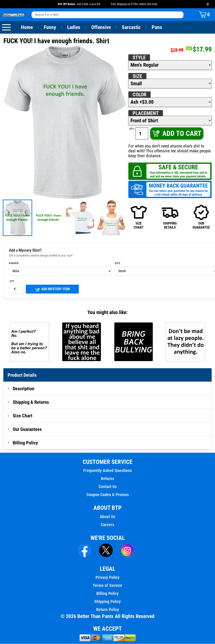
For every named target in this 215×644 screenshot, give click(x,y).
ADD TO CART (176, 134)
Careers (107, 525)
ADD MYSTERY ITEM (52, 290)
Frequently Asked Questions (107, 471)
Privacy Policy (107, 578)
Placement (146, 113)
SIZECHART (139, 217)
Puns (157, 28)
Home (27, 28)
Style (139, 58)
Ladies (74, 28)
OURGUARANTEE (201, 217)
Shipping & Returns (31, 402)
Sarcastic (131, 28)
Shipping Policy (107, 602)
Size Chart (23, 416)
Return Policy (107, 610)
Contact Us (107, 487)
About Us (107, 517)
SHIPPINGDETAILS (170, 217)
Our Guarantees (27, 429)
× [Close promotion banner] (208, 4)
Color (140, 95)
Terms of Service (108, 586)
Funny (50, 28)
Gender (14, 263)
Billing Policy (25, 443)
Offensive (101, 28)
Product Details (22, 375)
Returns (107, 479)
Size (137, 76)
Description (24, 389)
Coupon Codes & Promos (108, 495)
